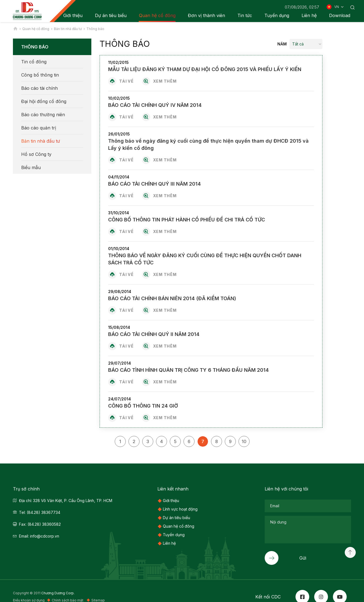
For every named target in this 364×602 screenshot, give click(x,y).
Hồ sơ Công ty (36, 154)
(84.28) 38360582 (44, 524)
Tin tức (245, 15)
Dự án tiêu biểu (111, 15)
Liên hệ (309, 15)
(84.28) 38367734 (43, 512)
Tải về (126, 81)
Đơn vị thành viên (206, 15)
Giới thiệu (171, 501)
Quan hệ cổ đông (157, 15)
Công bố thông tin (40, 75)
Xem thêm (165, 81)
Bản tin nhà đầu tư (41, 141)
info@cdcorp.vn (45, 536)
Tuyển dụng (277, 15)
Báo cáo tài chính (39, 88)
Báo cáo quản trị (39, 128)
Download (340, 15)
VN (340, 7)
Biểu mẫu (31, 167)
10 (244, 441)
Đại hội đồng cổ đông (44, 101)
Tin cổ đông (34, 62)
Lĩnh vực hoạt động (180, 509)
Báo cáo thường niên (43, 115)
